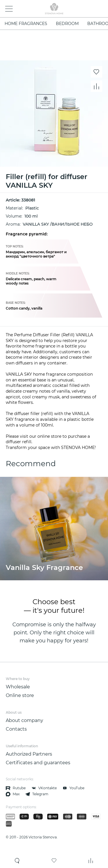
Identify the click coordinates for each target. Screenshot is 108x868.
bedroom (67, 24)
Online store (20, 695)
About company (24, 720)
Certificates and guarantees (38, 763)
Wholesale (18, 687)
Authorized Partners (29, 754)
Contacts (16, 729)
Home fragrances (26, 24)
